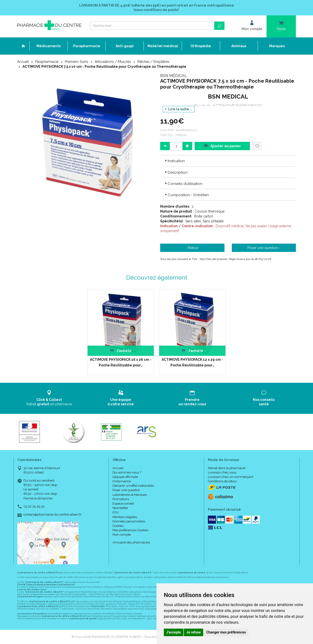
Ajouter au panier (222, 146)
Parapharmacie (47, 62)
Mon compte (122, 535)
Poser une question (126, 490)
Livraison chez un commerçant (230, 477)
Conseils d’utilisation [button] (183, 184)
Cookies (118, 526)
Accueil (23, 62)
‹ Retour (192, 248)
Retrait (49, 398)
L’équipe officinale (125, 477)
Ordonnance (122, 481)
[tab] (228, 161)
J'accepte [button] (174, 632)
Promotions (121, 499)
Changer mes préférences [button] (226, 632)
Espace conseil (123, 503)
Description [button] (176, 172)
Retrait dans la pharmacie (227, 468)
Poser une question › (264, 248)
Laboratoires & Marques (130, 495)
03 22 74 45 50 (34, 506)
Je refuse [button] (194, 632)
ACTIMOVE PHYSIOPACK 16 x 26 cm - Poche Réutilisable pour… (121, 362)
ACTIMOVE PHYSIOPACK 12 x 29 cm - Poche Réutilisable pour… (192, 362)
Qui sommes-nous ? (127, 472)
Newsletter (120, 508)
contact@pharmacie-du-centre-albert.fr (52, 515)
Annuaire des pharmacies (131, 542)
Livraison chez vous (222, 472)
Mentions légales (125, 517)
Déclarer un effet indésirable (133, 486)
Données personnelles (129, 521)
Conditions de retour (222, 481)
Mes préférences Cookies (130, 530)
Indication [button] (174, 161)
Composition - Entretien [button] (186, 195)
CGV (116, 512)
